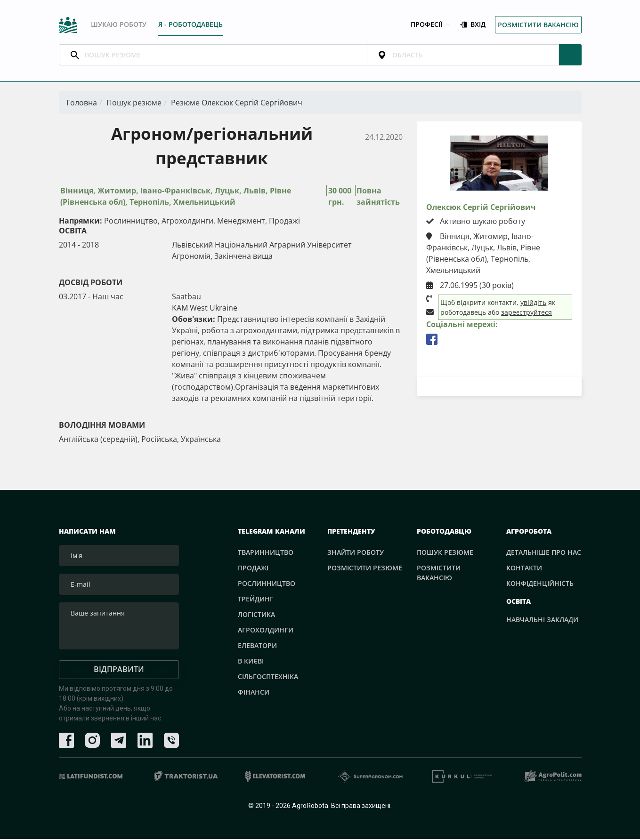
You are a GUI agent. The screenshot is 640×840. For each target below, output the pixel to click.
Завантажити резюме (499, 387)
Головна (82, 104)
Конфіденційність (540, 584)
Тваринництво (266, 553)
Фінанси (254, 693)
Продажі (253, 569)
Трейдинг (256, 600)
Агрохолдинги (266, 631)
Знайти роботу (356, 553)
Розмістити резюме (365, 569)
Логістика (256, 615)
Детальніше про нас (544, 553)
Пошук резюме (134, 104)
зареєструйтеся (527, 313)
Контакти (524, 569)
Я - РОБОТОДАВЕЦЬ (191, 25)
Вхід (473, 25)
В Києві (251, 662)
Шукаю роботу (119, 25)
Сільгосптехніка (268, 677)
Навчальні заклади (542, 621)
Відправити (119, 670)
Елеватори (257, 646)
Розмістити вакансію (538, 25)
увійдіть (533, 303)
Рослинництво (267, 584)
